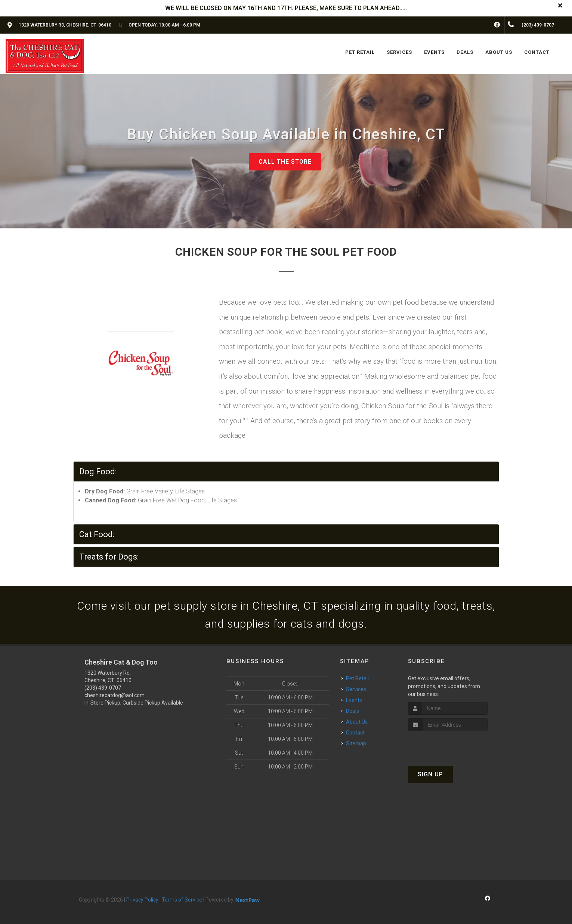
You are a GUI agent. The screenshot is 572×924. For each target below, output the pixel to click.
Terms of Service (182, 900)
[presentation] (448, 745)
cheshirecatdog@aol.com (115, 695)
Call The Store (285, 162)
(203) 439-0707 (103, 688)
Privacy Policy (142, 900)
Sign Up (430, 774)
